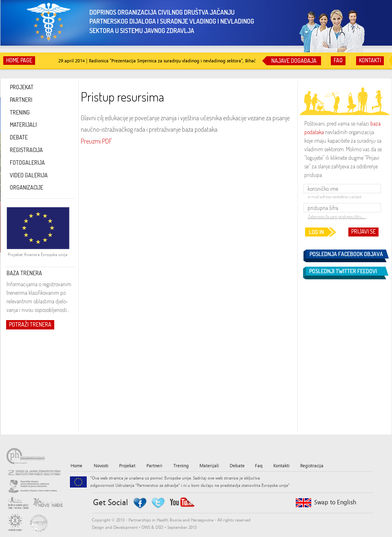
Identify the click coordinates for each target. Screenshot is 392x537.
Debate (237, 466)
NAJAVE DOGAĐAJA (294, 61)
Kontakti (281, 466)
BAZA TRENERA (24, 273)
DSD (159, 527)
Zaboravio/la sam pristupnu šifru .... (337, 217)
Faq (259, 466)
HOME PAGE (19, 60)
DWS (146, 527)
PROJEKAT (22, 87)
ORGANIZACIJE (27, 187)
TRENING (20, 112)
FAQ (338, 60)
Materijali (209, 466)
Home (76, 466)
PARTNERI (21, 100)
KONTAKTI (370, 60)
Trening (181, 466)
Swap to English (335, 502)
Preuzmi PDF (96, 141)
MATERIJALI (23, 125)
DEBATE (19, 137)
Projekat (127, 466)
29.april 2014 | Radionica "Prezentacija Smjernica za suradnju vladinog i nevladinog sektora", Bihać (157, 61)
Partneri (154, 466)
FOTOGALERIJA (27, 162)
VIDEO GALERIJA (29, 175)
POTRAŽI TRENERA (30, 324)
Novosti (101, 466)
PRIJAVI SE (363, 231)
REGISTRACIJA (26, 150)
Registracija (312, 466)
